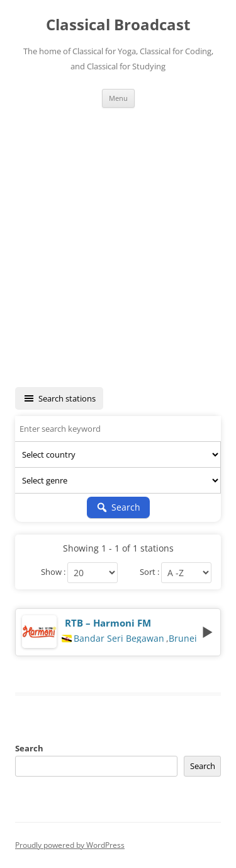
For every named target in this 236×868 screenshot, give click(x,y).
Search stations (59, 398)
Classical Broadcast (118, 25)
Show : (53, 573)
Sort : (149, 573)
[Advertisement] (118, 247)
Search (29, 748)
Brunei (183, 639)
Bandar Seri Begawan (119, 639)
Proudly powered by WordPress (70, 845)
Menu (118, 98)
